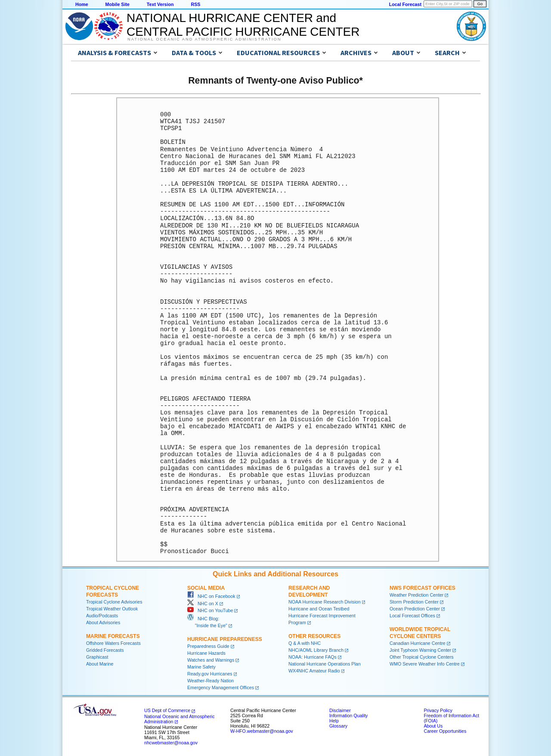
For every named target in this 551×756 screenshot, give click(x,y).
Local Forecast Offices (412, 616)
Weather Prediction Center (416, 595)
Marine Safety (201, 667)
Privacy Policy (438, 710)
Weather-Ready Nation (210, 681)
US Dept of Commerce (167, 710)
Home (82, 4)
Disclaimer (340, 710)
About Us (433, 726)
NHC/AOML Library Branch (316, 650)
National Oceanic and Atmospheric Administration (204, 39)
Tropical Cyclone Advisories (114, 602)
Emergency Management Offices (221, 688)
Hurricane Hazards (206, 653)
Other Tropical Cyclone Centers (422, 657)
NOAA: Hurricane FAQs (313, 657)
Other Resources (314, 636)
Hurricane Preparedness (225, 639)
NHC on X (203, 604)
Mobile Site (118, 4)
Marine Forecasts (113, 636)
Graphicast (97, 657)
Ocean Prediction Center (415, 609)
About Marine (100, 664)
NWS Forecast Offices (423, 588)
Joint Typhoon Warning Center (420, 650)
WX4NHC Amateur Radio (314, 671)
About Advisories (103, 622)
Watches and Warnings (211, 660)
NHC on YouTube (210, 610)
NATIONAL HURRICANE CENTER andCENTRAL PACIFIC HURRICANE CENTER (243, 25)
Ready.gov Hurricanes (210, 674)
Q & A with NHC (305, 643)
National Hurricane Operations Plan (325, 664)
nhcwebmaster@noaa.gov (171, 743)
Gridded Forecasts (105, 650)
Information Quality (348, 716)
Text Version (160, 4)
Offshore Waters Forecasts (113, 643)
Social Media (206, 588)
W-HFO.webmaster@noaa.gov (262, 731)
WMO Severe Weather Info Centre (425, 664)
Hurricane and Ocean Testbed (319, 609)
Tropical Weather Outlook (112, 609)
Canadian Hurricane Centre (418, 643)
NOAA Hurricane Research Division (325, 602)
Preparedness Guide (208, 646)
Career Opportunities (445, 731)
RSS (195, 4)
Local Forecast (405, 4)
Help (334, 721)
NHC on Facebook (211, 596)
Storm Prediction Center (414, 602)
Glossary (338, 726)
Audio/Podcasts (102, 616)
